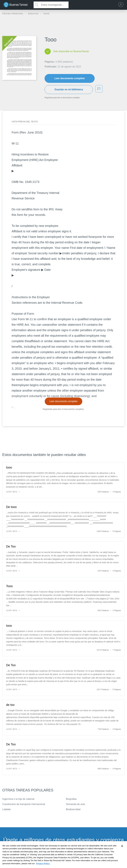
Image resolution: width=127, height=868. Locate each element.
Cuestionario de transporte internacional (24, 804)
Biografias (71, 799)
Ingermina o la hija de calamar (18, 799)
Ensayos (34, 14)
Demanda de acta (75, 804)
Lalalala (6, 809)
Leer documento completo (70, 78)
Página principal (13, 14)
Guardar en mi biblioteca (69, 89)
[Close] (122, 852)
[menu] (122, 5)
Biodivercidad (73, 809)
